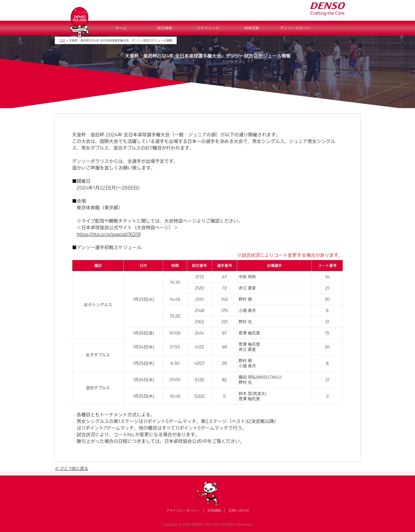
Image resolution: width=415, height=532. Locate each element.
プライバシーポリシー (183, 510)
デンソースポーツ (295, 28)
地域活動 (252, 28)
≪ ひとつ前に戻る (71, 468)
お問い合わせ (239, 510)
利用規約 (214, 510)
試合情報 (165, 28)
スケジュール (208, 28)
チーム (121, 28)
